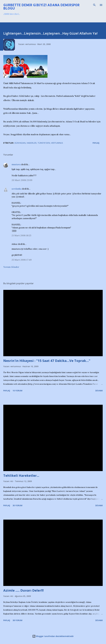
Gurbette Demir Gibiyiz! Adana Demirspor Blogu (41, 7)
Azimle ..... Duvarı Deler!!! (23, 590)
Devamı (99, 391)
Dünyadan (20, 143)
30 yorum (17, 505)
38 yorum (17, 620)
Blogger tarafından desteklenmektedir (53, 636)
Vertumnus (57, 143)
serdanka (16, 189)
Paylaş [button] (96, 143)
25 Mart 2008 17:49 (22, 260)
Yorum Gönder (11, 267)
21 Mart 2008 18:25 (21, 235)
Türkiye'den (44, 143)
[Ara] (94, 5)
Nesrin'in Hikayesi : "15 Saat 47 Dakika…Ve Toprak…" (47, 361)
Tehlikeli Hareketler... (21, 475)
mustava (16, 164)
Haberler (32, 143)
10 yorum (17, 391)
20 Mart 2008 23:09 (22, 180)
